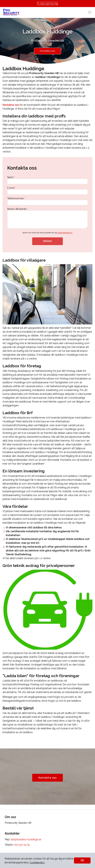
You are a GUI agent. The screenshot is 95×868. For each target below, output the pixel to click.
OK (82, 860)
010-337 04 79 (47, 4)
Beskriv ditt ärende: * (47, 218)
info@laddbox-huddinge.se (26, 839)
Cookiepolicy (37, 862)
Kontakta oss (47, 51)
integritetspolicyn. (65, 233)
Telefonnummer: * (47, 201)
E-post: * (47, 191)
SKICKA (47, 241)
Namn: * (47, 180)
